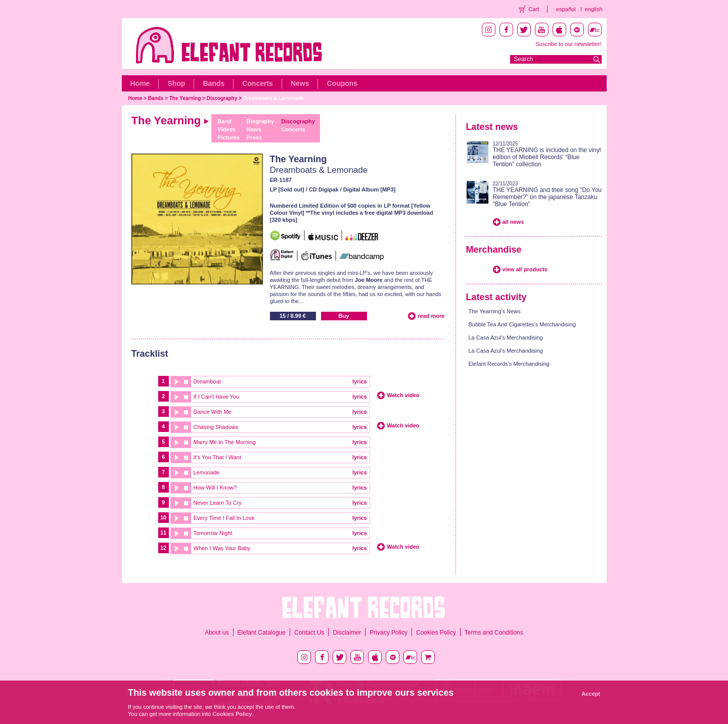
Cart (534, 9)
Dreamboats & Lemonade (274, 98)
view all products (525, 269)
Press (254, 137)
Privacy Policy (389, 633)
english (594, 9)
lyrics (360, 381)
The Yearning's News (495, 311)
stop (186, 382)
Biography (260, 121)
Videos (226, 129)
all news (513, 222)
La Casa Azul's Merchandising (506, 337)
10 (163, 517)
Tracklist (150, 354)
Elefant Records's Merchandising (509, 364)
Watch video (403, 395)
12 (163, 548)
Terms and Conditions (494, 633)
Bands (214, 83)
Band (224, 121)
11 (163, 533)
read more (431, 316)
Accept (591, 694)
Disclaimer (347, 633)
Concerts (258, 83)
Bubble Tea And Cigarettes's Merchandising (522, 324)
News (300, 83)
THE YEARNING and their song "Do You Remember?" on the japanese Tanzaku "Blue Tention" (547, 197)
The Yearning (185, 98)
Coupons (342, 83)
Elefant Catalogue (262, 633)
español (566, 9)
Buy (344, 316)
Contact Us (309, 633)
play (176, 382)
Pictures (228, 137)
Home (140, 83)
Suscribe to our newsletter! (568, 44)
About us (217, 633)
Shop (176, 83)
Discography (222, 98)
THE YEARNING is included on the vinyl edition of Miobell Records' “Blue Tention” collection (547, 157)
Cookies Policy (436, 633)
